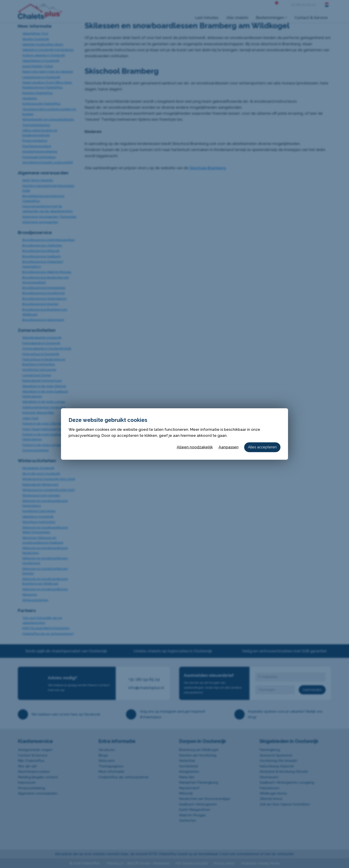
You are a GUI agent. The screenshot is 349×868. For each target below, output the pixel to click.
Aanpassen (229, 447)
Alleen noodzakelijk (195, 447)
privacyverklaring (84, 435)
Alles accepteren (262, 447)
